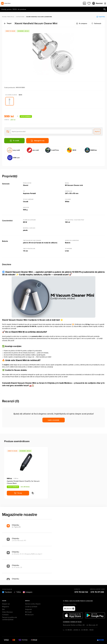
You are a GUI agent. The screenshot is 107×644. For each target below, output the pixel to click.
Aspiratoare (20, 17)
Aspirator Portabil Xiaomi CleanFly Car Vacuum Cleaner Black (23, 482)
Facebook (7, 592)
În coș (18, 493)
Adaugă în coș (37, 141)
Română (97, 3)
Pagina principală (8, 17)
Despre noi (6, 604)
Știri (3, 609)
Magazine (5, 607)
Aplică (97, 132)
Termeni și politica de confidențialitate (9, 618)
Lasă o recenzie (53, 420)
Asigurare (28, 609)
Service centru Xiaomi (33, 604)
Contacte (5, 615)
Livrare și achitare (31, 607)
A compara (82, 23)
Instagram (28, 592)
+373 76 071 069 (97, 592)
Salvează (96, 23)
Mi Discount (29, 615)
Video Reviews (7, 612)
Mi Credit (28, 612)
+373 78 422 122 (81, 592)
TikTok (17, 592)
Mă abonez (69, 609)
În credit (14, 141)
